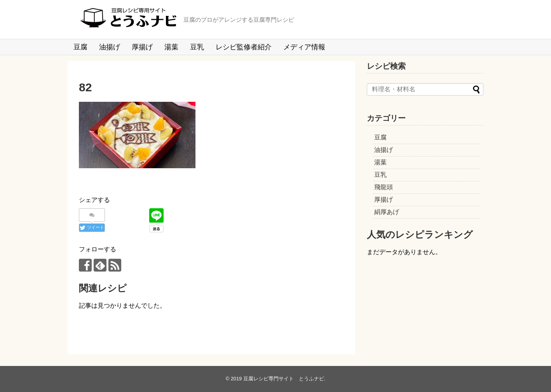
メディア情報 (304, 47)
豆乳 (197, 47)
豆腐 (80, 47)
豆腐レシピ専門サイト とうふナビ (284, 379)
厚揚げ (142, 47)
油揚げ (110, 47)
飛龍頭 (384, 187)
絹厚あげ (387, 212)
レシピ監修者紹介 (244, 47)
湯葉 (171, 47)
